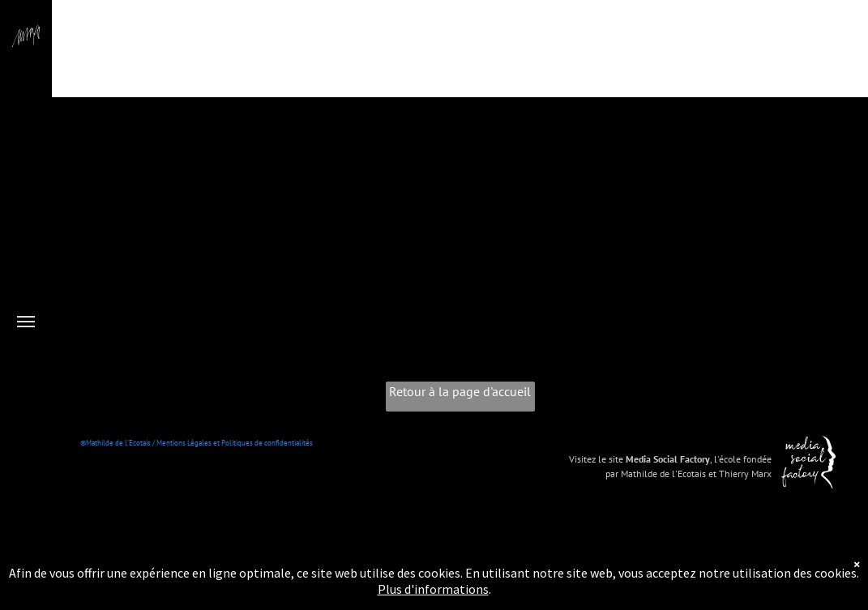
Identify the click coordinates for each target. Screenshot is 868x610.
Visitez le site (596, 459)
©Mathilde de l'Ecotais (115, 443)
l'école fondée (743, 459)
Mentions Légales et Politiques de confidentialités (235, 443)
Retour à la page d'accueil (460, 391)
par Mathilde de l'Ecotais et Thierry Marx (688, 473)
